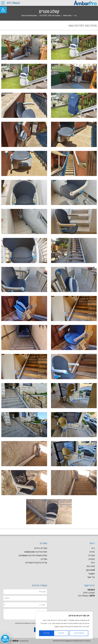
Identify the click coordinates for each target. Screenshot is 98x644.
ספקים (92, 559)
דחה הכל (61, 633)
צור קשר (91, 577)
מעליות (44, 559)
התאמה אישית (79, 633)
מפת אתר (91, 566)
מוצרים (92, 556)
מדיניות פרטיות (58, 641)
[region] (64, 625)
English (92, 574)
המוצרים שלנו (67, 16)
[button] (3, 10)
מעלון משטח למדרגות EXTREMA (33, 556)
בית (75, 16)
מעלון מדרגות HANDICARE (50, 16)
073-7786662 (13, 3)
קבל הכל (46, 633)
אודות (92, 552)
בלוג (93, 563)
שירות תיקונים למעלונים (36, 563)
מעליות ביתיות (41, 548)
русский (91, 570)
